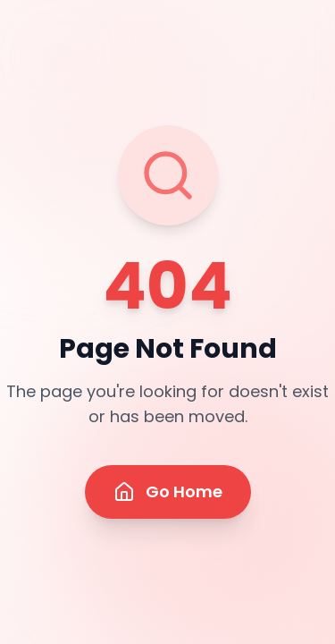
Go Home (168, 491)
